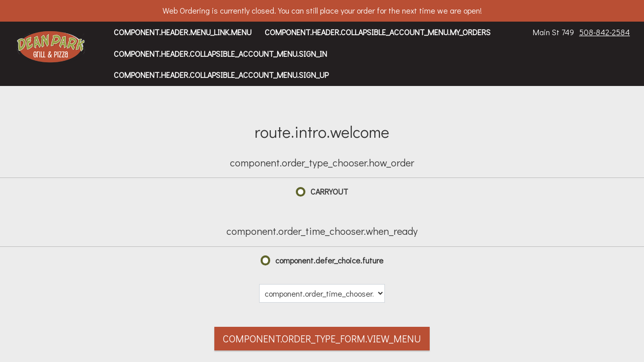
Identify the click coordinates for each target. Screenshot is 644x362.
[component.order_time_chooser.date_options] (322, 293)
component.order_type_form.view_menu (322, 338)
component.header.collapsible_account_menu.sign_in (220, 54)
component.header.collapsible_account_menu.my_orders (378, 32)
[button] (51, 48)
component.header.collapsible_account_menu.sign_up (221, 75)
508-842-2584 (605, 32)
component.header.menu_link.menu (183, 32)
